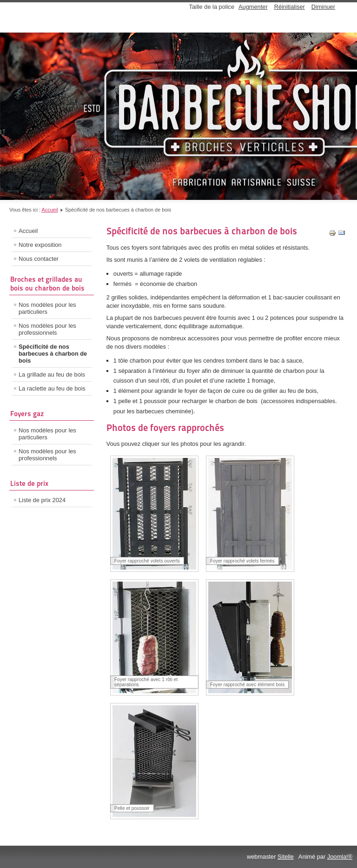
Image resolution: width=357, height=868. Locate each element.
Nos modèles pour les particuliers (47, 308)
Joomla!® (340, 857)
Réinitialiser (290, 7)
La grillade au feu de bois (52, 374)
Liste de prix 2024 (42, 500)
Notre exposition (40, 245)
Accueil (50, 210)
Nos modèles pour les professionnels (47, 329)
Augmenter (253, 7)
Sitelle (286, 857)
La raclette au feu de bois (52, 388)
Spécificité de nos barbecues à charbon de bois (53, 354)
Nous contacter (39, 259)
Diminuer (323, 7)
